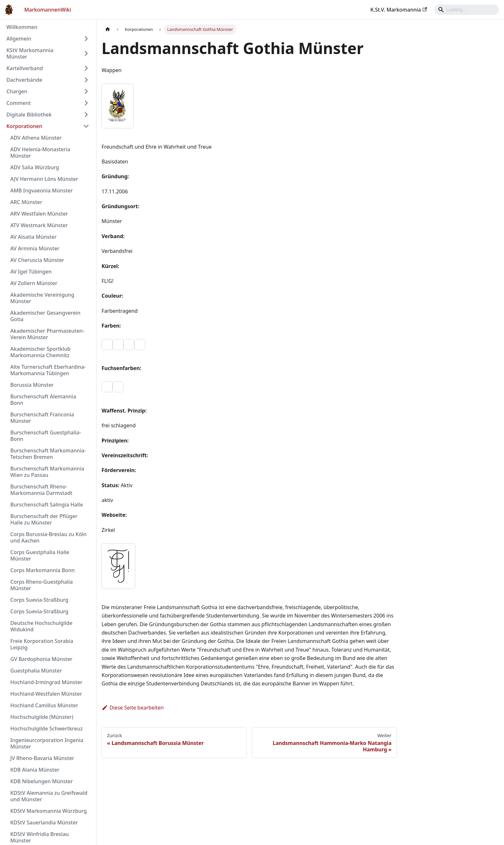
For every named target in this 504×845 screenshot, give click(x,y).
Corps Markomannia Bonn (42, 570)
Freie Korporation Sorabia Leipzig (42, 644)
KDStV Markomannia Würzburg (49, 811)
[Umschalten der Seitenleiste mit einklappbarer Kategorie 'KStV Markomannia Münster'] (86, 53)
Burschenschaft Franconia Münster (42, 418)
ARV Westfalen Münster (39, 214)
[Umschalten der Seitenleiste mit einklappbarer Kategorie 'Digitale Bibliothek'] (86, 115)
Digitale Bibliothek (29, 115)
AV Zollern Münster (34, 283)
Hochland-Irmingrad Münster (46, 682)
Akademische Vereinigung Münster (42, 298)
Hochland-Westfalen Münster (46, 694)
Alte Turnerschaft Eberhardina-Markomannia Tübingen (48, 370)
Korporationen (24, 126)
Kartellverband (25, 68)
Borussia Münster (32, 385)
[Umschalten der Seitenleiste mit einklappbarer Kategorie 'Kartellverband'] (86, 68)
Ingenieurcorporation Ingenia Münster (47, 743)
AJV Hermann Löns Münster (44, 179)
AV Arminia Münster (35, 248)
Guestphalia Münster (36, 671)
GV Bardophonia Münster (41, 659)
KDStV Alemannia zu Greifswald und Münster (49, 796)
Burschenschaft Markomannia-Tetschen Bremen (48, 454)
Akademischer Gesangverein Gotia (45, 316)
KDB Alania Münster (35, 770)
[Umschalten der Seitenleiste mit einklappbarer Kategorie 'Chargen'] (86, 91)
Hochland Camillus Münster (44, 705)
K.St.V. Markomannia (399, 10)
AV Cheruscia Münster (37, 260)
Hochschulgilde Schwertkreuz (46, 729)
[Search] (467, 10)
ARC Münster (26, 202)
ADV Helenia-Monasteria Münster (40, 153)
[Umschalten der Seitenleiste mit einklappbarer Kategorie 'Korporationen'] (86, 126)
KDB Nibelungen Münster (42, 781)
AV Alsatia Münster (33, 237)
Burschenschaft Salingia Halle (47, 505)
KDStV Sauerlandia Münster (44, 822)
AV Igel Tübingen (31, 272)
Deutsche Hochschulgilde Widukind (41, 626)
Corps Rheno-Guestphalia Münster (41, 585)
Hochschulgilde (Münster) (42, 717)
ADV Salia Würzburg (35, 167)
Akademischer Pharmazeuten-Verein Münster (47, 334)
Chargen (17, 91)
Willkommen (22, 27)
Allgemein (19, 39)
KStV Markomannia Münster (30, 53)
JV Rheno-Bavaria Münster (42, 758)
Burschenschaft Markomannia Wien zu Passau (47, 472)
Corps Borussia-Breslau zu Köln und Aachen (48, 537)
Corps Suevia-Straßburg (39, 600)
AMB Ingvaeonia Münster (41, 190)
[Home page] (108, 29)
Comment (19, 103)
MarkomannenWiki (48, 10)
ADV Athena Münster (36, 138)
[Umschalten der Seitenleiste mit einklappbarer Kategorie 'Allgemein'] (86, 39)
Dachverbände (24, 80)
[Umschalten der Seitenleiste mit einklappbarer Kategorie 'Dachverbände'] (86, 80)
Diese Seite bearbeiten (133, 708)
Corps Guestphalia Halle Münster (40, 555)
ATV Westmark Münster (39, 225)
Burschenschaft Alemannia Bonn (43, 400)
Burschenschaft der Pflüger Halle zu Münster (44, 519)
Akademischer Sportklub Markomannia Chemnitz (40, 352)
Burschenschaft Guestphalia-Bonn (46, 436)
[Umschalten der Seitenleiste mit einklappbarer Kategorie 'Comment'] (86, 103)
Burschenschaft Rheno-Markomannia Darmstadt (41, 490)
